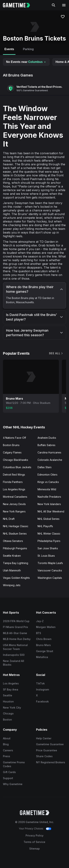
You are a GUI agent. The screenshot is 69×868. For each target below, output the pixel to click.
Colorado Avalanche (50, 460)
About (7, 738)
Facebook (42, 701)
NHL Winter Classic (49, 534)
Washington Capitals (50, 578)
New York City (12, 708)
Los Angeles (11, 683)
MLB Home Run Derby (17, 639)
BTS (39, 633)
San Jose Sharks (48, 548)
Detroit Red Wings (14, 475)
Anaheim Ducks (47, 438)
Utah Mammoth (12, 570)
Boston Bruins (11, 445)
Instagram (43, 689)
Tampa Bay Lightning (16, 563)
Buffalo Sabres (46, 445)
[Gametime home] (19, 5)
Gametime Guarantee (50, 744)
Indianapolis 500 (14, 655)
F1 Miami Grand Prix (15, 627)
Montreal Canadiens (15, 497)
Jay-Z (40, 621)
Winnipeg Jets (12, 585)
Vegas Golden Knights (16, 578)
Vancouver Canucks (50, 570)
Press (7, 756)
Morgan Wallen (46, 627)
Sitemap (34, 849)
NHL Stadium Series (15, 534)
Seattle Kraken (12, 556)
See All (56, 353)
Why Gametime (13, 784)
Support (8, 778)
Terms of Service (34, 842)
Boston (7, 720)
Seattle (8, 695)
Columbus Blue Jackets (17, 467)
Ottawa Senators (13, 541)
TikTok (40, 683)
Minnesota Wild (47, 489)
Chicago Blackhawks (16, 460)
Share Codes (44, 756)
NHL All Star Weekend (51, 511)
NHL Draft (9, 519)
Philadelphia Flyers (49, 541)
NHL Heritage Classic (16, 526)
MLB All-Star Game (15, 633)
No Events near (26, 62)
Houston (8, 701)
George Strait (45, 651)
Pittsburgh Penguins (15, 548)
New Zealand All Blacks (14, 663)
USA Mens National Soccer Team (15, 647)
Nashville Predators (49, 497)
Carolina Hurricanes (49, 452)
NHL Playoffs (45, 526)
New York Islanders (49, 504)
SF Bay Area (11, 689)
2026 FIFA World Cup (16, 621)
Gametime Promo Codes (14, 764)
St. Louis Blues (46, 556)
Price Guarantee (47, 750)
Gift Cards (9, 772)
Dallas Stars (45, 467)
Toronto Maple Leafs (50, 563)
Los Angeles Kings (14, 489)
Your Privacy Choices (31, 829)
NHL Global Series (48, 519)
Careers (8, 750)
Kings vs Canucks (48, 482)
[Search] (54, 5)
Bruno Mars (43, 645)
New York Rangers (14, 511)
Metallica (42, 657)
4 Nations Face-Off (14, 438)
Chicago (8, 713)
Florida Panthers (13, 482)
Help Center (44, 738)
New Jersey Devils (14, 504)
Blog (6, 744)
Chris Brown (44, 639)
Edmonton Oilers (47, 475)
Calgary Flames (12, 452)
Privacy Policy (34, 835)
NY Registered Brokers (51, 762)
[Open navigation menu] (64, 5)
